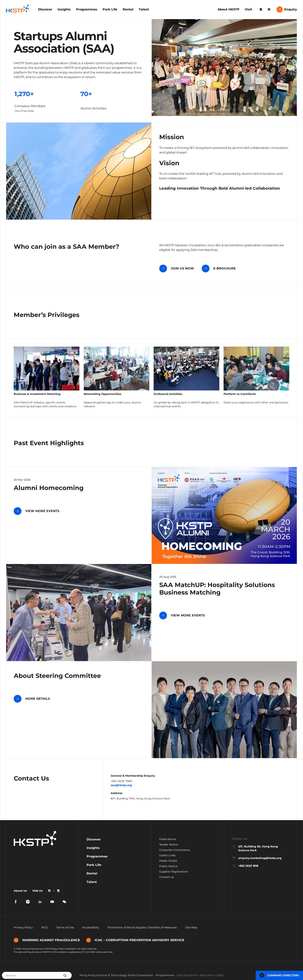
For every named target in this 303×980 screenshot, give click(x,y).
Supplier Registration (174, 872)
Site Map (191, 927)
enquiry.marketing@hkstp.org (257, 858)
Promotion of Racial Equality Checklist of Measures (142, 927)
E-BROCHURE (219, 268)
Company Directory (279, 975)
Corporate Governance (174, 850)
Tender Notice (169, 845)
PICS (45, 927)
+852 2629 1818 (245, 866)
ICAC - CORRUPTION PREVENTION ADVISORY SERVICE (135, 940)
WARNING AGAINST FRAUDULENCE (47, 940)
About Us (20, 891)
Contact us (167, 877)
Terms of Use (65, 927)
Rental (128, 9)
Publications (168, 839)
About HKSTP (229, 9)
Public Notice (168, 866)
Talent (144, 9)
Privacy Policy (23, 927)
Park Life (110, 9)
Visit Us (37, 891)
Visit (249, 9)
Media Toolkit (168, 861)
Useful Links (167, 855)
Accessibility (91, 927)
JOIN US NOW (177, 268)
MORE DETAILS (32, 699)
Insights (64, 9)
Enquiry (287, 9)
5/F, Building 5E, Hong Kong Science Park (255, 848)
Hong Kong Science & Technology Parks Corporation (116, 975)
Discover (45, 9)
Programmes (87, 9)
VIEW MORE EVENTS (37, 511)
